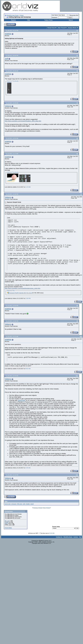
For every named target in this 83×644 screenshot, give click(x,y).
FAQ (29, 20)
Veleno (8, 106)
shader (28, 504)
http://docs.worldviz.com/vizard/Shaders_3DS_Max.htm (23, 121)
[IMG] (6, 524)
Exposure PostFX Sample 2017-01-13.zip (20, 293)
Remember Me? (73, 15)
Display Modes (72, 28)
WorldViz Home (68, 537)
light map (20, 504)
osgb (24, 504)
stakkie (8, 34)
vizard (32, 504)
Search (71, 20)
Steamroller (22, 400)
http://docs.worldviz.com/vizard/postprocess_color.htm (23, 288)
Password (54, 17)
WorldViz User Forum (13, 15)
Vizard (22, 15)
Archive (76, 537)
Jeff (6, 59)
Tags (6, 501)
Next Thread (46, 508)
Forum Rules (8, 528)
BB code (7, 521)
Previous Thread (38, 508)
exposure (14, 504)
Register (13, 20)
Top (80, 537)
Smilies (7, 522)
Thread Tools (51, 28)
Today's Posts (48, 20)
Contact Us (59, 537)
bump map (8, 504)
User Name (55, 15)
